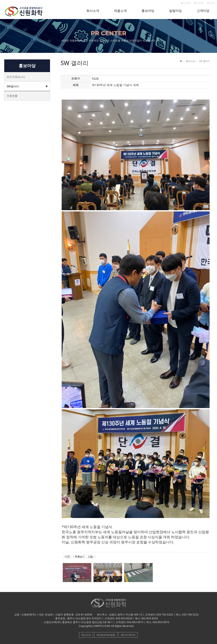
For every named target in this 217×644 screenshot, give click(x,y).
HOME (186, 3)
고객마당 (203, 11)
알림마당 (175, 11)
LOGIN (199, 3)
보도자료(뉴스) (16, 77)
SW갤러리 (13, 86)
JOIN (211, 3)
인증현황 (12, 96)
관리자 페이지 (128, 635)
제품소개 (120, 11)
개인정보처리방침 (106, 635)
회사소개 (93, 11)
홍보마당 (148, 11)
